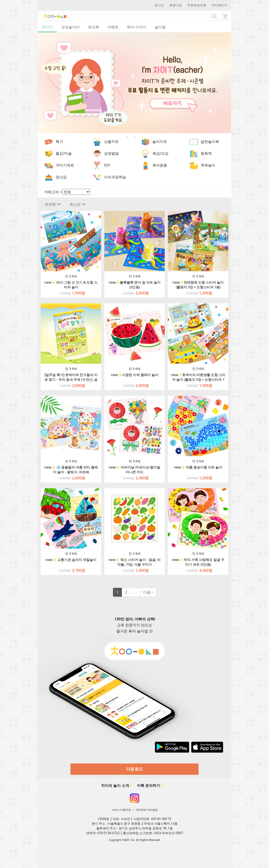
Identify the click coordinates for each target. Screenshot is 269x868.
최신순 (78, 204)
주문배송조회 (197, 5)
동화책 (206, 154)
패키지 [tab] (47, 27)
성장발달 (111, 154)
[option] (134, 83)
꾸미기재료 (65, 165)
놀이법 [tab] (160, 27)
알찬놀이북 (210, 142)
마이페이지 (219, 5)
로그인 (159, 5)
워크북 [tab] (94, 27)
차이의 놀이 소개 (115, 785)
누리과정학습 (115, 177)
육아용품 (160, 165)
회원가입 (176, 5)
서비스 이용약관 (121, 810)
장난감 (61, 177)
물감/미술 (64, 154)
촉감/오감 (160, 154)
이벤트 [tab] (113, 27)
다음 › (148, 592)
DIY (107, 165)
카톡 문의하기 (148, 785)
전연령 (53, 204)
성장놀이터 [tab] (70, 27)
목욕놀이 (208, 165)
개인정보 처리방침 (147, 810)
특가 (59, 142)
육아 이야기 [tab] (137, 27)
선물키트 (111, 142)
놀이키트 (160, 142)
